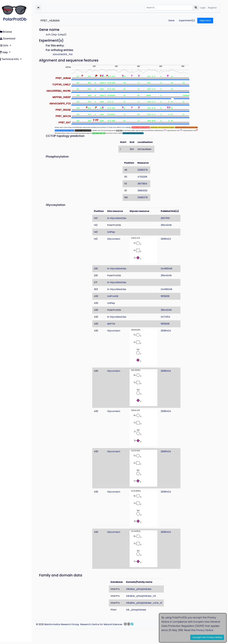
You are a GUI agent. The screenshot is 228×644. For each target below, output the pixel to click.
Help (6, 51)
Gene (171, 20)
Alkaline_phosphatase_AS (143, 596)
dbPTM (113, 324)
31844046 (168, 225)
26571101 (167, 218)
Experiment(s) (187, 20)
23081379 (144, 170)
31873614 (144, 184)
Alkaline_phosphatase (141, 589)
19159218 (167, 296)
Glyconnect (116, 239)
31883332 (144, 191)
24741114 (168, 317)
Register (212, 8)
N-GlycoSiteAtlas (119, 218)
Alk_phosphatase (138, 610)
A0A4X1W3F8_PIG (67, 54)
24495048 (169, 269)
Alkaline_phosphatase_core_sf (146, 603)
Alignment (205, 20)
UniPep (113, 232)
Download (9, 38)
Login (203, 8)
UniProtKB (115, 296)
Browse (7, 32)
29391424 (168, 239)
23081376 (145, 197)
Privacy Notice (205, 630)
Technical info (11, 58)
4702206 (144, 177)
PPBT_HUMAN (54, 21)
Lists (6, 45)
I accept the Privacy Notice (207, 637)
